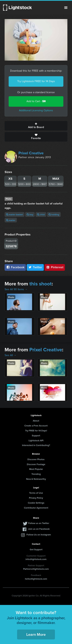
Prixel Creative (31, 153)
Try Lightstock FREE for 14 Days (36, 81)
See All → (10, 355)
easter (11, 220)
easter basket (14, 214)
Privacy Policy (36, 498)
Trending (36, 474)
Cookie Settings (36, 503)
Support (36, 435)
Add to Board (36, 126)
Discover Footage (36, 464)
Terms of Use (36, 493)
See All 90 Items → (16, 289)
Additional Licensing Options (36, 110)
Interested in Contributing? (36, 445)
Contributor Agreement (36, 508)
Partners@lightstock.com (36, 569)
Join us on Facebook (39, 529)
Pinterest (55, 267)
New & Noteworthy (36, 479)
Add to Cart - (36, 101)
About (36, 421)
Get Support (36, 549)
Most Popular (36, 469)
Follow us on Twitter (39, 523)
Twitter (35, 267)
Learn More (36, 634)
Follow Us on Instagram (39, 535)
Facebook (15, 267)
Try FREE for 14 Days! (36, 431)
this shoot (41, 284)
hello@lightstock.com (36, 579)
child (41, 214)
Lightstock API (36, 440)
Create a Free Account (36, 426)
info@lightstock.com (36, 559)
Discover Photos (36, 459)
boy (30, 214)
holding (54, 214)
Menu (66, 8)
